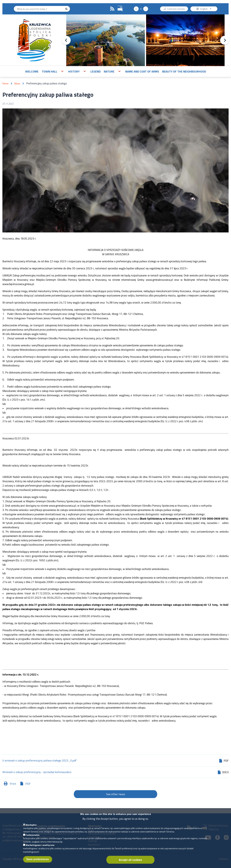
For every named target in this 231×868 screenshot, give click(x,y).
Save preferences (38, 861)
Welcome (32, 71)
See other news (116, 794)
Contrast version (176, 9)
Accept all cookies (130, 862)
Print (13, 784)
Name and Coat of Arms (142, 71)
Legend (96, 71)
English (207, 9)
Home (5, 83)
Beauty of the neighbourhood (184, 71)
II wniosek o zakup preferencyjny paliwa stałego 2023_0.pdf (39, 761)
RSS (112, 9)
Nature (109, 71)
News (17, 83)
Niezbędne (31, 827)
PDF (28, 784)
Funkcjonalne (33, 837)
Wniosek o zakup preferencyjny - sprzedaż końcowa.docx (37, 772)
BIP (118, 5)
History (74, 71)
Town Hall (49, 71)
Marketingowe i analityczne (40, 847)
